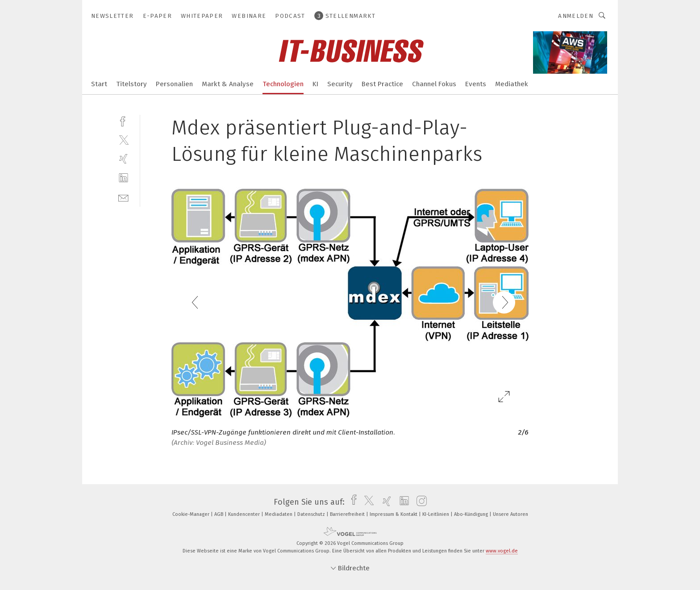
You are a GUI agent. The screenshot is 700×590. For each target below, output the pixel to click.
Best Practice (382, 84)
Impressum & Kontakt (394, 514)
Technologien (283, 84)
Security (340, 84)
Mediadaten (279, 514)
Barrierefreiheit (348, 514)
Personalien (174, 84)
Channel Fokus (434, 84)
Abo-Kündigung (472, 514)
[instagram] (419, 502)
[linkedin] (123, 178)
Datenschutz (312, 514)
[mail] (123, 197)
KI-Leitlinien (436, 514)
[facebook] (123, 120)
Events (476, 84)
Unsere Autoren (510, 514)
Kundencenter (245, 514)
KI (315, 84)
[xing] (123, 159)
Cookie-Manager (192, 514)
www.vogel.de (502, 551)
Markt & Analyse (228, 84)
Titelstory (131, 84)
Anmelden (576, 16)
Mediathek (512, 84)
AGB (219, 514)
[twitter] (123, 140)
